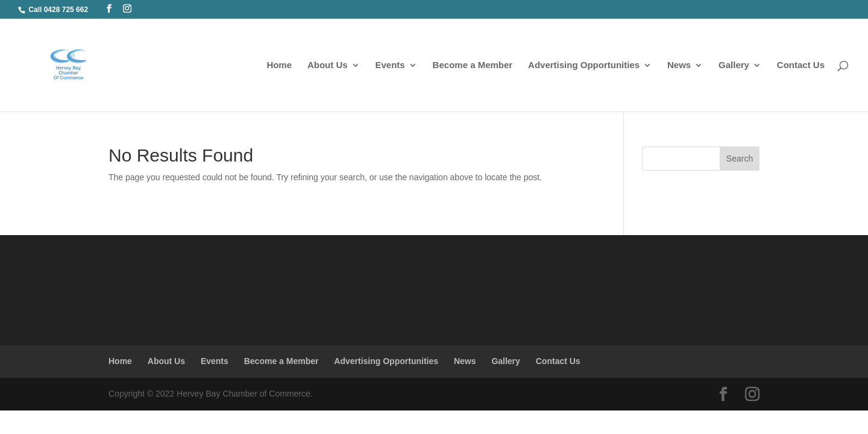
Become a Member (473, 65)
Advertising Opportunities (584, 65)
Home (279, 65)
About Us (328, 65)
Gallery (734, 65)
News (679, 65)
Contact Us (801, 65)
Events (390, 65)
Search (740, 159)
